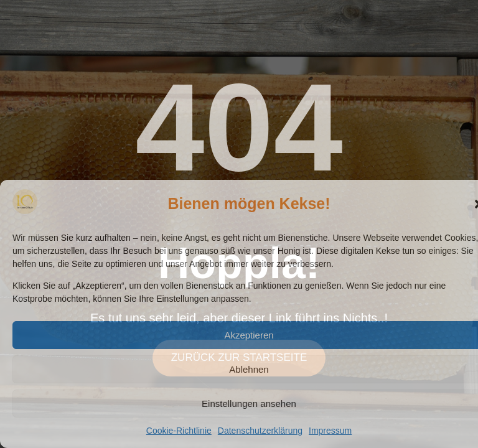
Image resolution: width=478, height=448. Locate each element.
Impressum (330, 431)
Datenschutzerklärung (260, 431)
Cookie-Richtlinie (179, 431)
